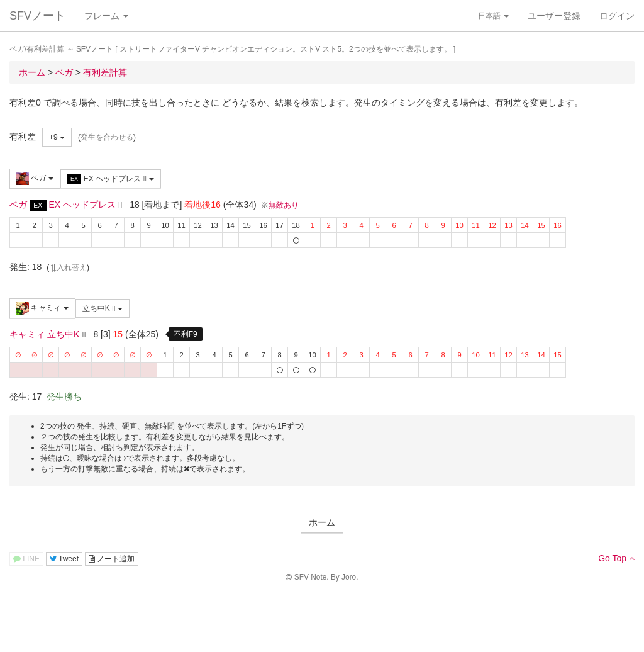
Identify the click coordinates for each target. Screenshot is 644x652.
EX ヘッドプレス (111, 179)
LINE (26, 559)
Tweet (64, 559)
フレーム (106, 16)
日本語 (493, 16)
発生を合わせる (107, 137)
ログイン (617, 16)
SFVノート (37, 16)
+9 (57, 137)
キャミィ (42, 308)
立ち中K (103, 308)
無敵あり (284, 205)
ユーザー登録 (554, 16)
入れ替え (68, 267)
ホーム (322, 522)
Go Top (616, 558)
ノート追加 (112, 559)
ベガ (35, 179)
